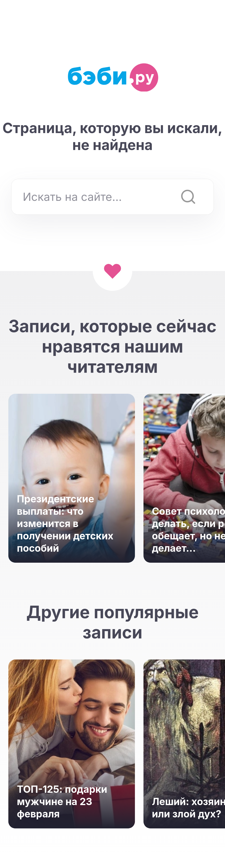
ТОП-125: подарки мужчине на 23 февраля (62, 802)
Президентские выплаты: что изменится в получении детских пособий (65, 524)
